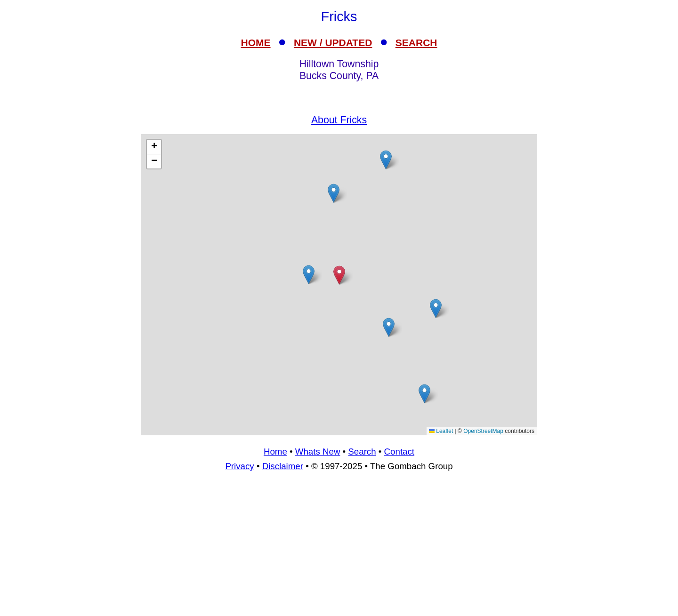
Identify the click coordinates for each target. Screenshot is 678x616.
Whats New (318, 452)
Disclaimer (283, 466)
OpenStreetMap (483, 431)
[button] (389, 327)
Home (275, 452)
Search (362, 452)
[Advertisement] (339, 548)
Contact (399, 452)
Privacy (239, 466)
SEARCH (416, 43)
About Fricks (339, 120)
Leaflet (441, 431)
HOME (256, 43)
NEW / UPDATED (333, 43)
